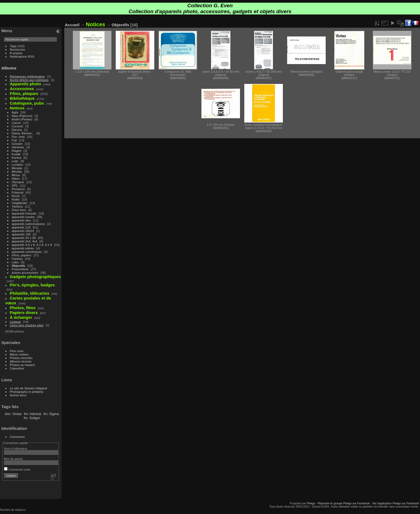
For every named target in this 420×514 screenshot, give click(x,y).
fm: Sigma (51, 414)
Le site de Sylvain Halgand (29, 388)
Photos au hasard (22, 365)
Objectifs (18, 266)
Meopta (17, 168)
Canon (16, 123)
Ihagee (17, 151)
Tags (13, 46)
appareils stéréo (23, 248)
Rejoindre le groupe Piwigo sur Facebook (344, 503)
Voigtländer (20, 203)
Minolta (17, 171)
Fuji (14, 140)
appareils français (24, 213)
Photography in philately (27, 392)
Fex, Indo (18, 137)
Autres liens (18, 395)
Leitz (15, 161)
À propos (16, 53)
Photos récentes (21, 358)
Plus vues (17, 351)
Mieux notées (19, 354)
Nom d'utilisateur (16, 448)
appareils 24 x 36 (24, 238)
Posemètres (20, 269)
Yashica (17, 206)
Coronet (17, 126)
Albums (9, 68)
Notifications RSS (22, 56)
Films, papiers (22, 255)
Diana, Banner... (23, 133)
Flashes (17, 259)
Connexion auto (17, 469)
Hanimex (18, 147)
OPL (15, 185)
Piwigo (311, 503)
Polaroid (18, 192)
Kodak (16, 154)
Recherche (18, 49)
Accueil (72, 25)
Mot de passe (14, 459)
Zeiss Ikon (19, 210)
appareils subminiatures (28, 224)
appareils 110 (21, 227)
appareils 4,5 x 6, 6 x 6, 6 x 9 (32, 245)
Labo (15, 262)
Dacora (17, 130)
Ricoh (16, 196)
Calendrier (17, 368)
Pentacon (18, 189)
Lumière (18, 164)
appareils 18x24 (23, 231)
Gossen (17, 144)
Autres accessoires (25, 273)
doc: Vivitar (13, 414)
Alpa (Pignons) (22, 116)
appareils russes (23, 217)
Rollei (16, 199)
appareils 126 (21, 234)
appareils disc (21, 220)
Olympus (18, 182)
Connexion (17, 437)
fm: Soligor (32, 418)
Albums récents (21, 361)
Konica (17, 158)
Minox (16, 175)
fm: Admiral (33, 414)
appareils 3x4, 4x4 (25, 241)
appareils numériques (27, 252)
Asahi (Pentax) (22, 119)
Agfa (15, 112)
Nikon (16, 178)
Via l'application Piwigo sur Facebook (395, 503)
